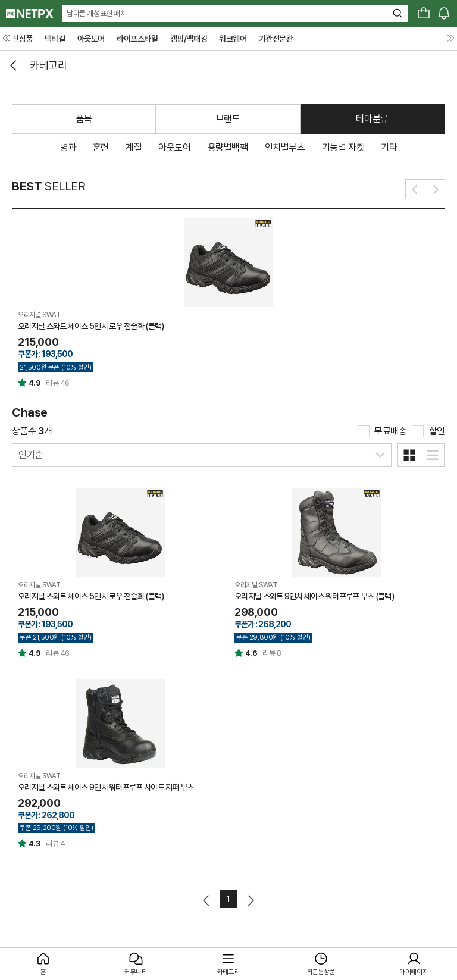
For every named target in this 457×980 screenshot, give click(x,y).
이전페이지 (207, 901)
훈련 (101, 147)
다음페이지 (250, 901)
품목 (84, 119)
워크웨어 (233, 39)
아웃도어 (91, 39)
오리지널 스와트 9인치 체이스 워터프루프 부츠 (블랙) (314, 596)
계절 (134, 147)
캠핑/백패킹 (189, 39)
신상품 (22, 39)
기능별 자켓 (343, 147)
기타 (389, 147)
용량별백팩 (228, 147)
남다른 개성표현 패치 (97, 13)
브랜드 (228, 119)
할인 (437, 431)
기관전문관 (276, 39)
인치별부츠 (285, 147)
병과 (68, 147)
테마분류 (372, 119)
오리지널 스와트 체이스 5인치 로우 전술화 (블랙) (91, 326)
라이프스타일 (137, 39)
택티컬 (55, 39)
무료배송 (390, 431)
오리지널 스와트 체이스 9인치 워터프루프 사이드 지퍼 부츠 (106, 787)
